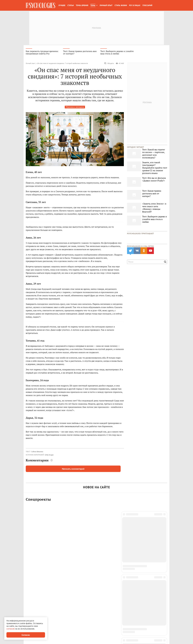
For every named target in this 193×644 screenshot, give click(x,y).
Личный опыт (106, 5)
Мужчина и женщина (75, 107)
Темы (93, 5)
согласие (11, 629)
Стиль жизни (121, 5)
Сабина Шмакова (37, 452)
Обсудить (109, 64)
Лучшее (62, 5)
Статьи (71, 5)
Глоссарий (147, 5)
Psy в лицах (135, 5)
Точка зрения (82, 5)
